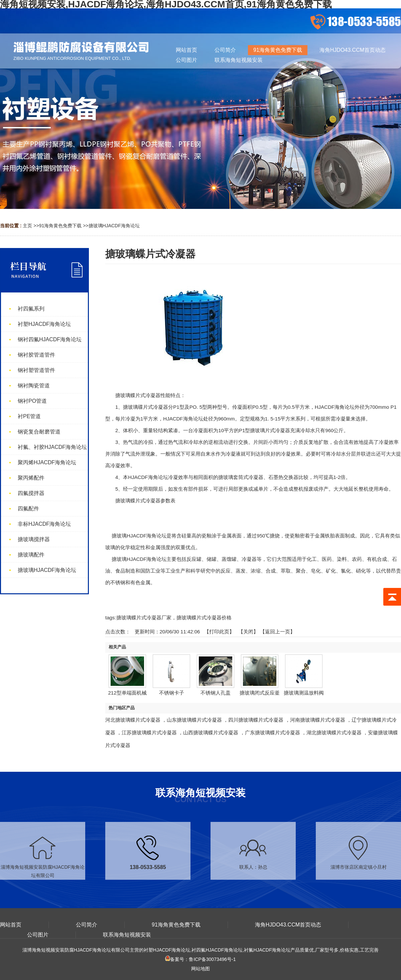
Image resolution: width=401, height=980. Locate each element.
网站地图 (200, 969)
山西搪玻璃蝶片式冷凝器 (211, 732)
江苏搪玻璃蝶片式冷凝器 (149, 732)
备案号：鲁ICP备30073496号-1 (200, 959)
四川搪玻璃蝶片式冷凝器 (256, 720)
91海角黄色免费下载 (60, 226)
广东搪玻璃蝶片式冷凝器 (273, 732)
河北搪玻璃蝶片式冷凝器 (133, 720)
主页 (27, 226)
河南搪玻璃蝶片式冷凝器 (318, 720)
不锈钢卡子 (172, 693)
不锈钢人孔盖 (216, 693)
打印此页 (219, 632)
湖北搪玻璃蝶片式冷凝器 (334, 732)
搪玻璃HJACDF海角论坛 (114, 226)
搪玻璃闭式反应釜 (260, 693)
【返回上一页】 (278, 632)
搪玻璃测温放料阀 (304, 693)
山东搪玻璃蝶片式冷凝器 (194, 720)
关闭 (248, 632)
